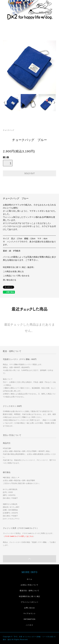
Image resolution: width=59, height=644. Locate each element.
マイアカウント (29, 613)
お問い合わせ (29, 608)
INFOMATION (29, 619)
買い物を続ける (10, 280)
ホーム (29, 579)
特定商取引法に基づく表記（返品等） (19, 267)
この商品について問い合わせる (16, 276)
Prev (5, 103)
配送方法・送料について (29, 591)
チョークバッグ (9, 130)
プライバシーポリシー (29, 602)
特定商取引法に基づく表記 (29, 596)
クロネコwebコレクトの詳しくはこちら (19, 536)
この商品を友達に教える (13, 272)
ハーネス (29, 625)
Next (54, 103)
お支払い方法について (29, 585)
